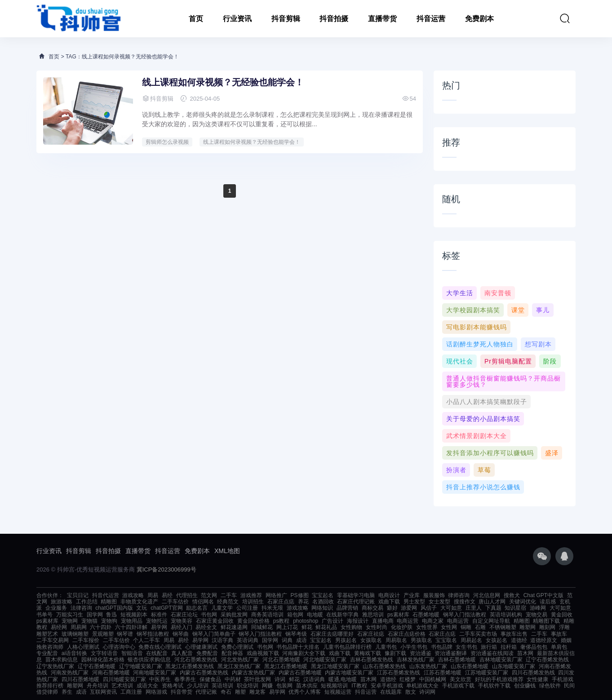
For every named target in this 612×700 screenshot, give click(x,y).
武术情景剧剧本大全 (477, 436)
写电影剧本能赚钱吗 (477, 327)
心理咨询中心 (119, 647)
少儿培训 (198, 686)
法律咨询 (81, 608)
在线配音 (157, 653)
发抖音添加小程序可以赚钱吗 (490, 453)
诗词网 (427, 692)
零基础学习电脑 (356, 595)
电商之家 (433, 621)
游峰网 (538, 608)
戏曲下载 (389, 602)
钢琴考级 (296, 634)
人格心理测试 (83, 647)
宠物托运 (157, 621)
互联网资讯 (103, 692)
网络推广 (276, 595)
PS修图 (300, 595)
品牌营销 (347, 608)
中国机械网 (433, 679)
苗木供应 (307, 686)
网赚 (267, 686)
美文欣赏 (461, 679)
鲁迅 (111, 615)
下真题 (493, 608)
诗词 (280, 679)
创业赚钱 (525, 686)
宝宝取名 (446, 640)
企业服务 (56, 608)
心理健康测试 (201, 647)
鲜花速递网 (234, 627)
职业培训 (248, 686)
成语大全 (147, 686)
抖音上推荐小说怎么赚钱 (483, 487)
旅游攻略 (62, 602)
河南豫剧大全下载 (304, 653)
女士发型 (439, 602)
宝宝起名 (323, 595)
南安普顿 (498, 293)
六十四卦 (101, 627)
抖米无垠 (272, 608)
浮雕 (564, 627)
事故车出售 (514, 634)
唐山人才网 (492, 602)
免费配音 (207, 653)
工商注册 (131, 692)
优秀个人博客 (305, 692)
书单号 (44, 615)
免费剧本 (479, 19)
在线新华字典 (342, 615)
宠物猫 (89, 621)
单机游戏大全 (422, 686)
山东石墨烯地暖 (470, 666)
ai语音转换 (74, 653)
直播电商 (383, 621)
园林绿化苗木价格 (103, 660)
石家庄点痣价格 (407, 634)
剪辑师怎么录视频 (167, 142)
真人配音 (182, 653)
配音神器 (232, 653)
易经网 (59, 627)
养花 (303, 602)
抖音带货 (182, 692)
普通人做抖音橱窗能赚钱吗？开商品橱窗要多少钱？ (503, 381)
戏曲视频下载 (263, 653)
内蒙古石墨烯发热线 (204, 673)
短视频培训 (334, 686)
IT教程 (359, 686)
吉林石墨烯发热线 (372, 660)
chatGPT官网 (166, 608)
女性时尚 (377, 627)
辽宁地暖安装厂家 (141, 666)
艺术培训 (122, 686)
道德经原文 (544, 640)
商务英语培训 (267, 615)
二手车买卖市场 (478, 634)
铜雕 (466, 627)
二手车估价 (175, 602)
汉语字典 (222, 640)
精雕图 (109, 602)
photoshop (306, 621)
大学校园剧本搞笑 (473, 310)
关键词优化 (523, 602)
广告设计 (333, 621)
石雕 (480, 627)
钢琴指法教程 (153, 634)
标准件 (159, 615)
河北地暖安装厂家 (325, 660)
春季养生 (185, 679)
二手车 (229, 595)
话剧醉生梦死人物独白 (480, 344)
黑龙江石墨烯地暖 (286, 666)
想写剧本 (538, 344)
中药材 (233, 679)
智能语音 (132, 653)
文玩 (142, 608)
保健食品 (210, 679)
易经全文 (206, 627)
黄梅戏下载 (368, 653)
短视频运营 (338, 692)
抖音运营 (431, 19)
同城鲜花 (262, 627)
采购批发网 (234, 615)
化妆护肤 (402, 627)
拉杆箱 (509, 647)
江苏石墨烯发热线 (399, 673)
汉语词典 (314, 679)
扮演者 (456, 470)
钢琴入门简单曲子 (214, 634)
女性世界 (427, 627)
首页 (196, 19)
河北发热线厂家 (240, 660)
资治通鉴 (421, 653)
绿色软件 (550, 686)
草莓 (484, 470)
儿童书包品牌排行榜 (347, 647)
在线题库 (391, 692)
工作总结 (87, 602)
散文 (411, 692)
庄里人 (474, 608)
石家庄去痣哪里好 (332, 634)
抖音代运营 (106, 595)
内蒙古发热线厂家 (253, 673)
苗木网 (525, 653)
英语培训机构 (506, 615)
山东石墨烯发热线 (384, 666)
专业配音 (47, 653)
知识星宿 (515, 608)
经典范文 (228, 602)
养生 (67, 692)
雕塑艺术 (47, 634)
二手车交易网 (53, 640)
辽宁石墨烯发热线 (547, 660)
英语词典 (248, 640)
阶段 (550, 361)
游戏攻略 (133, 595)
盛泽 (552, 453)
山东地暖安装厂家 (514, 666)
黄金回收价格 (253, 621)
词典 (287, 640)
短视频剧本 (134, 615)
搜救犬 (512, 595)
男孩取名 (421, 640)
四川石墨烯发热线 (533, 673)
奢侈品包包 (534, 647)
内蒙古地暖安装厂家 (349, 673)
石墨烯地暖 (426, 615)
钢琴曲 (181, 634)
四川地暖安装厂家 (124, 679)
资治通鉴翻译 (451, 653)
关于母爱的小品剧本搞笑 (483, 419)
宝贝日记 (78, 595)
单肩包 (559, 647)
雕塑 (240, 692)
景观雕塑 (103, 634)
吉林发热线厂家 (416, 660)
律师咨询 (459, 595)
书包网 (209, 615)
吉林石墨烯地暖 (457, 660)
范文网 (209, 595)
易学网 (159, 627)
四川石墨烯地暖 (80, 679)
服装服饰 (434, 595)
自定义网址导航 (491, 621)
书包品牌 (442, 647)
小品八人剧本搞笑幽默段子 (487, 402)
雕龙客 (257, 692)
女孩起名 (497, 640)
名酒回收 (323, 602)
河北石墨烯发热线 (196, 660)
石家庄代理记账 (356, 602)
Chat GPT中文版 (543, 595)
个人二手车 (146, 640)
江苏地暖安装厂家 (487, 673)
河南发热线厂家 (70, 673)
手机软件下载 (494, 686)
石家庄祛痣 (371, 634)
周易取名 (396, 640)
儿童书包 (386, 647)
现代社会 (460, 361)
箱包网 (295, 615)
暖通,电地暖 (343, 679)
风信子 (429, 608)
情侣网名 (203, 602)
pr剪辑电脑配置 (508, 361)
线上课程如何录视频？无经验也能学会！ (223, 82)
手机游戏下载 (458, 686)
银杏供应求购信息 (149, 660)
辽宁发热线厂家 (55, 666)
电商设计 (389, 595)
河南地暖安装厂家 (155, 673)
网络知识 (322, 608)
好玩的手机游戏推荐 (499, 679)
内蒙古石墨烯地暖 (300, 673)
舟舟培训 (98, 686)
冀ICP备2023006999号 (166, 569)
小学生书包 (414, 647)
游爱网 (409, 608)
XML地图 (227, 551)
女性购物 (351, 627)
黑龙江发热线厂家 (239, 666)
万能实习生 (70, 615)
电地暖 (315, 615)
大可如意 (451, 608)
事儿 (543, 310)
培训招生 (253, 602)
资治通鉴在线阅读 (492, 653)
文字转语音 (104, 653)
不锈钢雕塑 (503, 627)
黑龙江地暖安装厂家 (335, 666)
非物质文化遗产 (139, 602)
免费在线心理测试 (160, 647)
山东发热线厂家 (428, 666)
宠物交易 (537, 615)
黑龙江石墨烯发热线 (190, 666)
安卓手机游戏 (387, 686)
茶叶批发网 (257, 679)
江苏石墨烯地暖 (443, 673)
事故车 (559, 634)
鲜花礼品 (326, 627)
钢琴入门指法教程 (465, 615)
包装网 (284, 686)
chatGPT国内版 (114, 608)
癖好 (392, 608)
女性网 (449, 627)
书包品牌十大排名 (298, 647)
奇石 (226, 692)
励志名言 (197, 608)
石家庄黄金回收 (215, 621)
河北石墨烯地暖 (281, 660)
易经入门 (182, 627)
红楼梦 (408, 679)
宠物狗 (109, 621)
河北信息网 (487, 595)
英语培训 (222, 686)
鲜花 (307, 627)
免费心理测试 (237, 647)
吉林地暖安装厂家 (501, 660)
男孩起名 (346, 640)
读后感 (548, 602)
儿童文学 (222, 608)
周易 (153, 595)
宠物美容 (182, 621)
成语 (302, 640)
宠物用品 (132, 621)
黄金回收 (562, 615)
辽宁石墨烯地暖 (97, 666)
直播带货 (382, 19)
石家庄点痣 (281, 602)
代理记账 (206, 692)
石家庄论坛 (184, 615)
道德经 (519, 640)
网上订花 (287, 627)
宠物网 (70, 621)
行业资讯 (237, 19)
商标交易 (373, 608)
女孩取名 (371, 640)
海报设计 (358, 621)
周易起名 (471, 640)
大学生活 (460, 293)
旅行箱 (489, 647)
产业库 (412, 595)
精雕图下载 (546, 621)
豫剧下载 (395, 653)
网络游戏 (156, 692)
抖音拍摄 (334, 19)
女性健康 (537, 679)
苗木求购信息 (62, 660)
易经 (167, 595)
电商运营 (408, 621)
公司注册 (247, 608)
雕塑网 (528, 627)
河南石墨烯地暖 (111, 673)
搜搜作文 (465, 602)
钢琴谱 (125, 634)
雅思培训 (373, 615)
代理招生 (187, 595)
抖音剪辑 (286, 19)
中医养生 (160, 679)
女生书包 (466, 647)
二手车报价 (86, 640)
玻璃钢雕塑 (75, 634)
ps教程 (282, 621)
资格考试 (173, 686)
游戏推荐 (251, 595)
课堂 (518, 310)
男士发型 (414, 602)
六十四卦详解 (131, 627)
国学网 (95, 615)
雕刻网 (547, 627)
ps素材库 (398, 615)
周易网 (79, 627)
